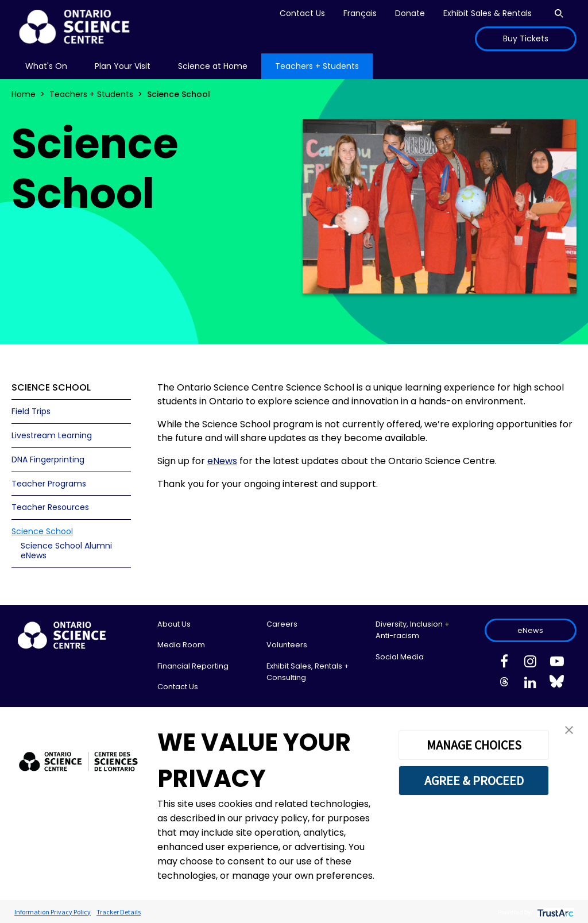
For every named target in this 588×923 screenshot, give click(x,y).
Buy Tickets (526, 38)
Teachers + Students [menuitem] (317, 66)
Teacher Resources (50, 507)
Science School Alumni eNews (66, 551)
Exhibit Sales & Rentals (488, 13)
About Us (174, 624)
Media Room (181, 645)
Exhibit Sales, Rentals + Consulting (308, 672)
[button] (569, 729)
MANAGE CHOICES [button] (474, 745)
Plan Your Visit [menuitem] (123, 66)
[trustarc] (554, 912)
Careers (282, 624)
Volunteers (287, 645)
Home (24, 94)
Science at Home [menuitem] (213, 66)
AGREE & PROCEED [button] (474, 781)
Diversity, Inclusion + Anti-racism (413, 630)
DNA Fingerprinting (48, 459)
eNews (530, 630)
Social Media (400, 657)
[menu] (46, 66)
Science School (42, 531)
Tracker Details (119, 912)
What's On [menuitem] (46, 66)
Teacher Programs (49, 484)
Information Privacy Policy (53, 912)
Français (360, 13)
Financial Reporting (193, 666)
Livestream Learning (52, 435)
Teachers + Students (91, 94)
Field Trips (31, 411)
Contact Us (302, 13)
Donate (410, 13)
